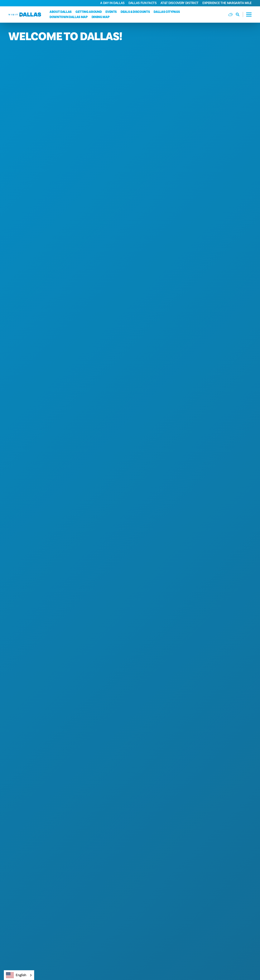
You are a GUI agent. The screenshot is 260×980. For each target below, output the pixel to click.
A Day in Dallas (112, 3)
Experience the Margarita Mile (227, 3)
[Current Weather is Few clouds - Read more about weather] (231, 14)
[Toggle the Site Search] (239, 14)
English (16, 975)
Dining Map (101, 17)
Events (111, 12)
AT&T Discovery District (180, 3)
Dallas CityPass (167, 12)
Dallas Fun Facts (143, 3)
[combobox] (19, 975)
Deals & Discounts (135, 12)
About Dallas (61, 12)
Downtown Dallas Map (69, 17)
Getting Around (89, 12)
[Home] (25, 15)
